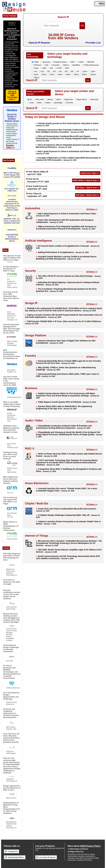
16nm (36, 74)
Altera (59, 99)
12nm (93, 71)
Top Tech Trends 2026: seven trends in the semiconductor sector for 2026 (11, 381)
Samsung (46, 62)
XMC (67, 68)
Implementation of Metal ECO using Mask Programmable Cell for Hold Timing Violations (11, 808)
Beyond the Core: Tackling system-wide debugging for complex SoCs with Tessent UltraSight (11, 618)
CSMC (81, 62)
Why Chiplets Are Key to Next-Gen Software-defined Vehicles (11, 480)
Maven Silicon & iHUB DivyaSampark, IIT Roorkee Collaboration (11, 526)
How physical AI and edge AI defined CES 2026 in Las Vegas (12, 258)
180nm (37, 78)
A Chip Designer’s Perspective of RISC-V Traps (11, 269)
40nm (68, 74)
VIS (51, 68)
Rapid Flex (69, 99)
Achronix (69, 103)
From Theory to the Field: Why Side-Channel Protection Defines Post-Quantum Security (11, 738)
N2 (49, 71)
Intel (47, 65)
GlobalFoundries (60, 62)
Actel (32, 103)
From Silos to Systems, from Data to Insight (12, 582)
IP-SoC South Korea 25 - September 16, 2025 (37, 188)
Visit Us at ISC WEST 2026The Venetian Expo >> (12, 95)
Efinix (39, 103)
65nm (77, 74)
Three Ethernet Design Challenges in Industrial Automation (11, 648)
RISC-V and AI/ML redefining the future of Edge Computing (12, 404)
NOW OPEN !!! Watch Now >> (86, 180)
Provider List (93, 43)
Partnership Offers (14, 857)
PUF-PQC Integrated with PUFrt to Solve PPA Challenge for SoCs (12, 557)
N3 (54, 71)
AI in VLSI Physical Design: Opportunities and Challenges (11, 696)
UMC (44, 68)
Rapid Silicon (82, 99)
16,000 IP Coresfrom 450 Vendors (63, 36)
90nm (85, 74)
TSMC (36, 62)
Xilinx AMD (40, 99)
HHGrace (38, 65)
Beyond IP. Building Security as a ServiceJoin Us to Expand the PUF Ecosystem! (12, 34)
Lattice (48, 103)
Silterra (66, 65)
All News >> (92, 209)
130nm (93, 74)
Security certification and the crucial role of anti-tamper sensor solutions (12, 594)
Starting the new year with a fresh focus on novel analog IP (10, 455)
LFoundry (56, 65)
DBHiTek (91, 62)
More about (84, 846)
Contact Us (11, 851)
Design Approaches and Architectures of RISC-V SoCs (12, 788)
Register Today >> (10, 146)
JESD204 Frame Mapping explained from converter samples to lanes (11, 429)
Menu (100, 4)
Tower (36, 68)
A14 (35, 71)
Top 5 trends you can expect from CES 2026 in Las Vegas (10, 501)
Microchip (95, 99)
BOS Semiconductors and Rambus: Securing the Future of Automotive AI (12, 354)
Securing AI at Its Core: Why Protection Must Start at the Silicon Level (11, 296)
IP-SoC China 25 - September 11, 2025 (37, 195)
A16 (42, 71)
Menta (50, 99)
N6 (72, 71)
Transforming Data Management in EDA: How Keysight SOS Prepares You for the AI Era (12, 329)
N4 (60, 71)
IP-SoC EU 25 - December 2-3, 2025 (38, 180)
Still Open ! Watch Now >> (88, 188)
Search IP (63, 17)
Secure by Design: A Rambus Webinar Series (12, 118)
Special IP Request (40, 43)
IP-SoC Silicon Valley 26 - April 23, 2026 (37, 173)
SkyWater (76, 65)
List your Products (46, 857)
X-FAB (59, 68)
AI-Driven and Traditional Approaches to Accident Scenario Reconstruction (11, 713)
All (31, 99)
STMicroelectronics (91, 65)
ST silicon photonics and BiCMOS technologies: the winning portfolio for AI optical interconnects (12, 672)
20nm (44, 74)
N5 (66, 71)
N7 (78, 71)
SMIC (73, 62)
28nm (60, 74)
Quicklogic (58, 103)
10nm (85, 71)
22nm (52, 74)
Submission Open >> (90, 173)
